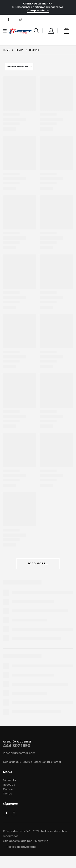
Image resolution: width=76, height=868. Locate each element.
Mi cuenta (9, 780)
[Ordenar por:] (19, 67)
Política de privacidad (21, 847)
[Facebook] (9, 19)
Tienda (8, 794)
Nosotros (9, 785)
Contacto (9, 789)
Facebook (6, 813)
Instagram (14, 813)
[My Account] (51, 31)
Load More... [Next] (38, 563)
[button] (37, 31)
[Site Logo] (20, 31)
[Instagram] (20, 19)
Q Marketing (40, 841)
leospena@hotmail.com (19, 753)
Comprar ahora (38, 11)
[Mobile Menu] (6, 31)
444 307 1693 (17, 746)
